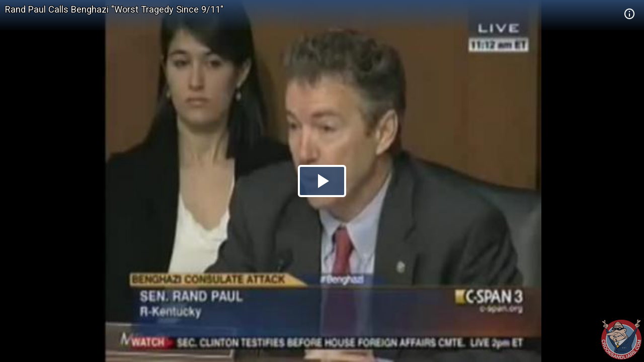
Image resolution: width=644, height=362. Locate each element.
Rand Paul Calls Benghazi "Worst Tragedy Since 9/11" (114, 9)
